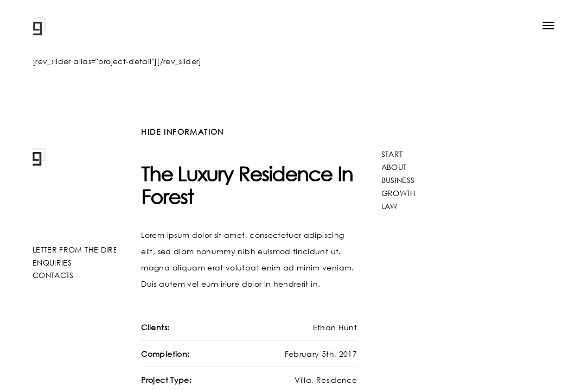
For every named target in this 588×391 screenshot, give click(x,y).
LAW (389, 206)
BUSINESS (398, 180)
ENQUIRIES (52, 263)
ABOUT (394, 167)
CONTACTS (53, 275)
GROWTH (399, 193)
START (392, 154)
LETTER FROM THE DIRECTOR (86, 250)
